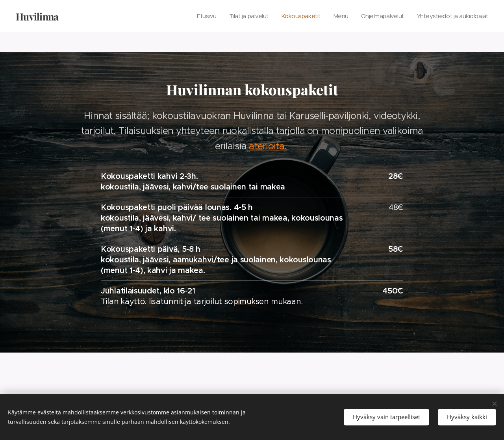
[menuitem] (194, 16)
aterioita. (268, 146)
